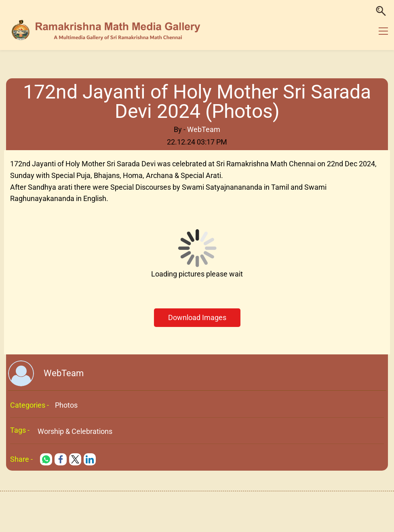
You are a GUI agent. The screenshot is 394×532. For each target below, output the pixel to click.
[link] (46, 459)
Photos (66, 405)
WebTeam (204, 129)
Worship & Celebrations (75, 431)
